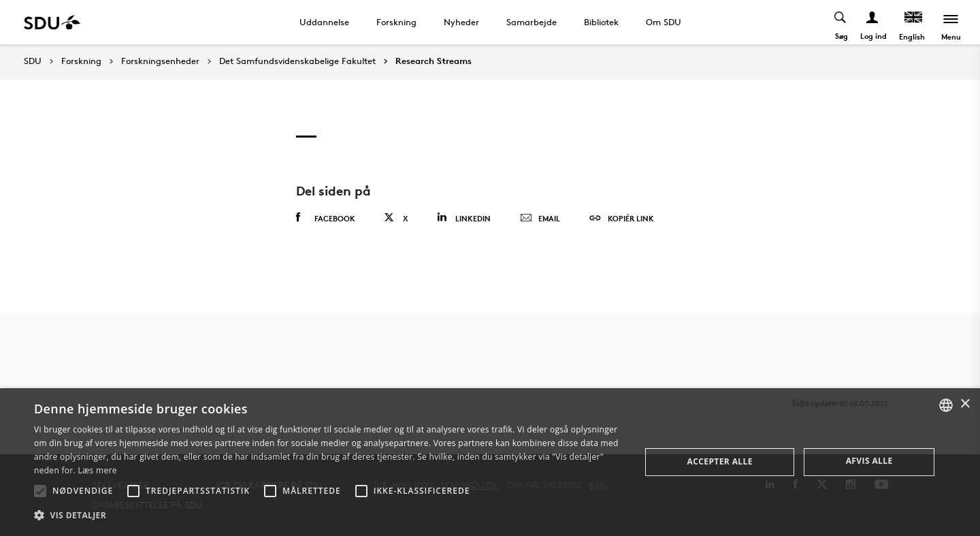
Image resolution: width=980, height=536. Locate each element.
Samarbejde (532, 22)
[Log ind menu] (873, 22)
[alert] (490, 462)
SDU (33, 61)
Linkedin (464, 218)
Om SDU (664, 22)
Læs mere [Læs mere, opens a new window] (97, 470)
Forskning (396, 22)
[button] (40, 491)
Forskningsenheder (160, 61)
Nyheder (461, 22)
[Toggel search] (841, 22)
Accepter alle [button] (720, 461)
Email (540, 219)
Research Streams (434, 61)
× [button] (965, 404)
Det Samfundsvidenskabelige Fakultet (297, 61)
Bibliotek (601, 22)
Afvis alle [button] (869, 461)
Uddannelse (324, 22)
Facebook (326, 218)
